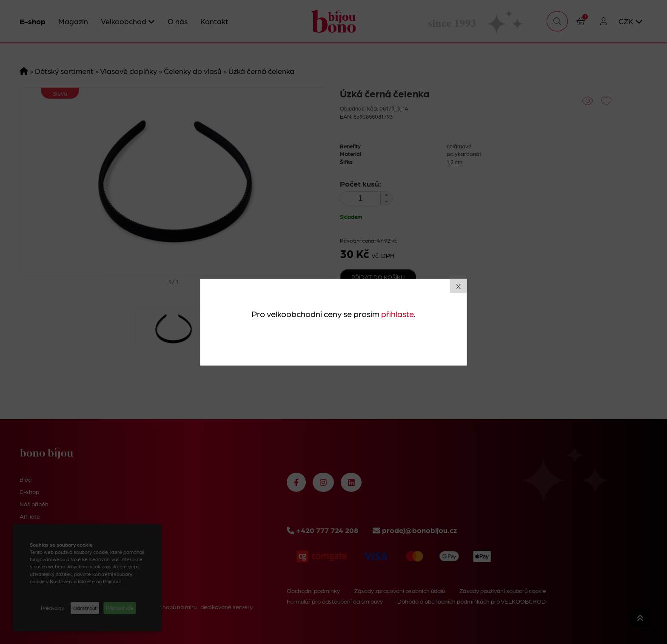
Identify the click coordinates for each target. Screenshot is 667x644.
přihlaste (398, 314)
